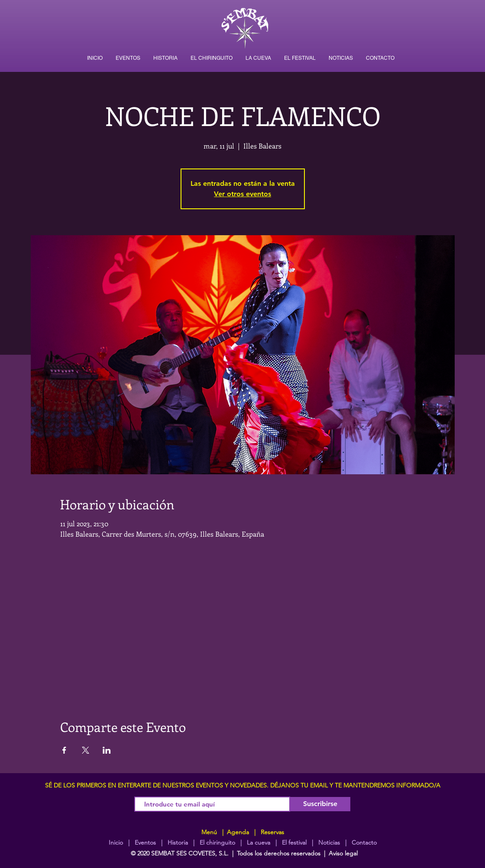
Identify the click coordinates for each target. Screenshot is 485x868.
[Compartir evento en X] (86, 750)
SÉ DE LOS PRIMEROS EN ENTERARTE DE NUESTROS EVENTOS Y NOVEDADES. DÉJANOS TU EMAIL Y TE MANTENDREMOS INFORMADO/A (243, 785)
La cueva (259, 842)
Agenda (237, 832)
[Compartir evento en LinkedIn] (107, 750)
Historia (177, 842)
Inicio (116, 842)
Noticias (329, 842)
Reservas (272, 832)
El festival (294, 842)
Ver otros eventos (242, 194)
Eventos (145, 842)
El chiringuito (217, 842)
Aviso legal (343, 853)
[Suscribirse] (320, 804)
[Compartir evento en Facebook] (64, 750)
